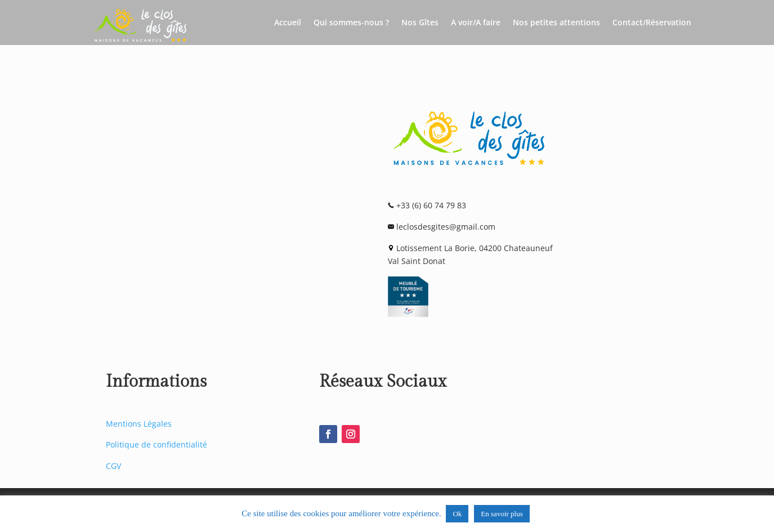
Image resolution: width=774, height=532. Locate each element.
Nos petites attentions (556, 23)
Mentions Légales (139, 424)
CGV (113, 466)
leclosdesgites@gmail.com (446, 227)
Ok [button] (457, 514)
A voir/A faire (476, 23)
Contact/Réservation (652, 23)
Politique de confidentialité (156, 444)
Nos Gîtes (420, 23)
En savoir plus (502, 514)
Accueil (288, 23)
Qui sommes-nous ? (351, 23)
